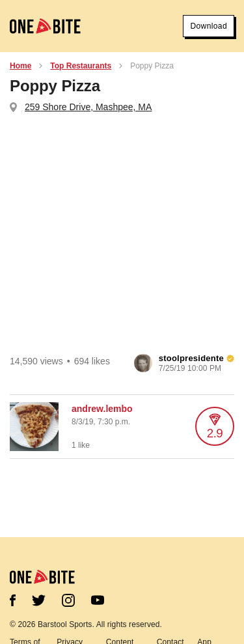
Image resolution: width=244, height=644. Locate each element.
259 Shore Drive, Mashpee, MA (88, 107)
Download (209, 26)
